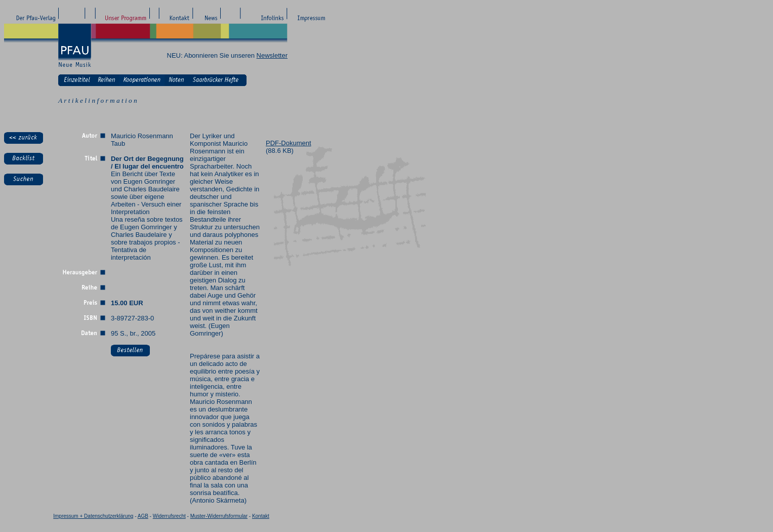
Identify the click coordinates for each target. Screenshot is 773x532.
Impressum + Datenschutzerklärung (93, 516)
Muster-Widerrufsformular (219, 516)
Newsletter (272, 55)
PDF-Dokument (289, 143)
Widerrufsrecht (169, 516)
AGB (143, 516)
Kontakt (261, 516)
